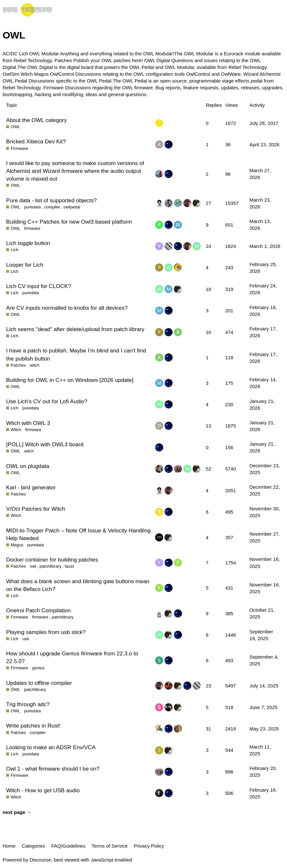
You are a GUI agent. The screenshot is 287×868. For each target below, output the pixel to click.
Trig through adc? (28, 704)
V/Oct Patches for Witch (36, 509)
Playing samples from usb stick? (46, 632)
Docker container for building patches (52, 560)
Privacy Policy (149, 846)
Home (9, 846)
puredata (33, 207)
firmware (32, 228)
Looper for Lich (25, 265)
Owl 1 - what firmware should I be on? (53, 769)
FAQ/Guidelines (68, 846)
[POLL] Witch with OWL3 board (45, 444)
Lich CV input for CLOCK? (39, 286)
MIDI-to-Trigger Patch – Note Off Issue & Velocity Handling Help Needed (78, 534)
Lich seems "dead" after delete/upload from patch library (75, 329)
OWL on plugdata (28, 466)
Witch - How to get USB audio (43, 790)
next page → (17, 812)
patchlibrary (50, 566)
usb (26, 639)
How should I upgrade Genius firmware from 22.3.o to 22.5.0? (72, 657)
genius (38, 668)
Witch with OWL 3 (28, 423)
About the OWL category (37, 120)
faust (69, 566)
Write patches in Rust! (33, 726)
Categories (33, 846)
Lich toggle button (28, 243)
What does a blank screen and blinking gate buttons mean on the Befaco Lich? (78, 585)
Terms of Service (110, 846)
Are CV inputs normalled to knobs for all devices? (67, 308)
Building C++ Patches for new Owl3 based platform (69, 222)
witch (35, 365)
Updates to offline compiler (39, 683)
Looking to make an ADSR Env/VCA (51, 747)
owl (33, 566)
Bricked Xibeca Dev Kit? (36, 141)
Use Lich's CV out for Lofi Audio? (47, 401)
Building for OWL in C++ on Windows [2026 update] (70, 380)
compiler (52, 207)
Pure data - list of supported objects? (51, 200)
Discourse (40, 860)
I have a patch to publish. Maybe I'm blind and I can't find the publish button (76, 354)
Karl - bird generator (31, 487)
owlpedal (72, 207)
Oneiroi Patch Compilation (38, 610)
